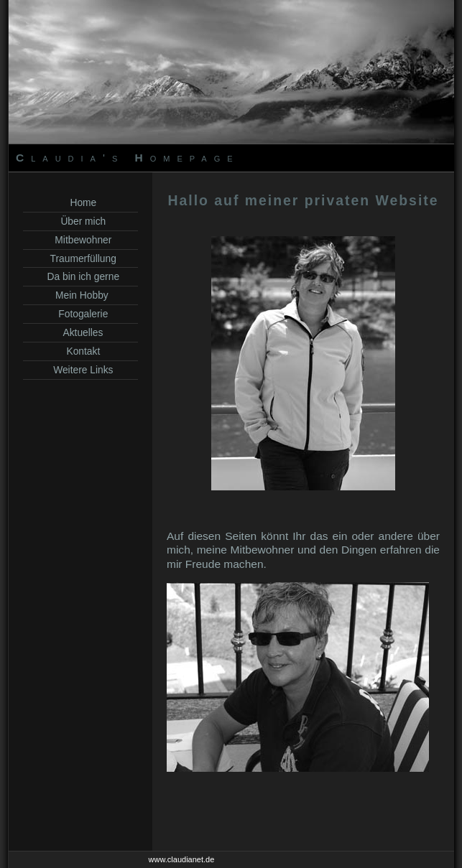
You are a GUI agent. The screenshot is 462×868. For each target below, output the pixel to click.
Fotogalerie (81, 314)
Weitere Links (81, 370)
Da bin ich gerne (80, 276)
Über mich (81, 221)
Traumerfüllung (80, 258)
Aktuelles (81, 332)
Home (80, 202)
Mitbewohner (81, 240)
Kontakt (80, 351)
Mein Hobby (80, 295)
